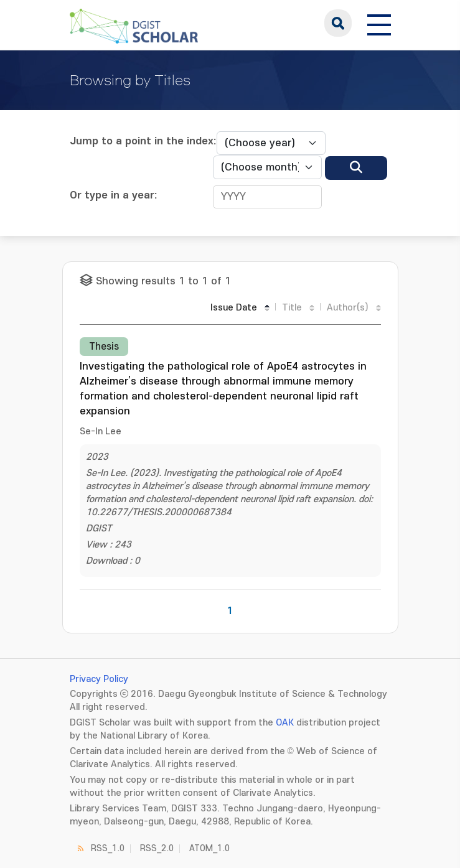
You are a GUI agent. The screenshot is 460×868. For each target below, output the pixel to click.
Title (292, 308)
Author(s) (348, 308)
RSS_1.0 (108, 848)
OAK (285, 723)
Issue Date (234, 308)
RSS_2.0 (157, 848)
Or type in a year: (114, 195)
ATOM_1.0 (209, 848)
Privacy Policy (99, 679)
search (338, 23)
